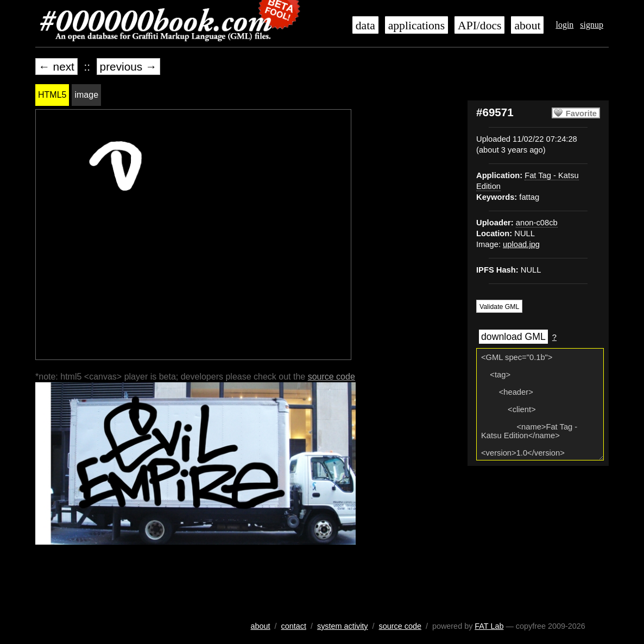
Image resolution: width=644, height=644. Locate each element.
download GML (513, 337)
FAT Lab (489, 626)
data (365, 26)
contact (294, 626)
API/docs (479, 26)
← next (56, 67)
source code (332, 377)
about (527, 26)
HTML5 (52, 95)
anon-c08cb (537, 223)
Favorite (581, 113)
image (86, 95)
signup (592, 25)
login (564, 25)
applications (416, 26)
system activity (343, 626)
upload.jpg (521, 244)
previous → (128, 67)
